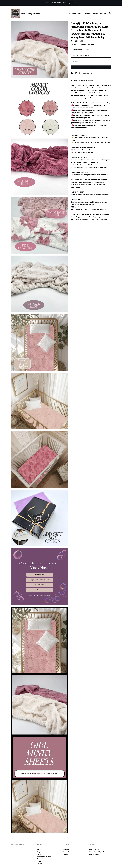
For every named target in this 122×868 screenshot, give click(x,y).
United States (85, 44)
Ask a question (87, 73)
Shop (68, 13)
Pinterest (66, 852)
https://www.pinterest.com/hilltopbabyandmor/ (89, 209)
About (80, 13)
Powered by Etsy (94, 854)
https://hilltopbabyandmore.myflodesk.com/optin (89, 219)
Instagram (66, 854)
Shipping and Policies (44, 857)
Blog (74, 13)
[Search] (110, 13)
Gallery (95, 13)
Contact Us (41, 859)
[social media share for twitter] (76, 73)
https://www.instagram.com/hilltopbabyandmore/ (89, 202)
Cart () (103, 13)
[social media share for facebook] (72, 73)
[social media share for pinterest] (80, 73)
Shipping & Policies (86, 80)
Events (88, 13)
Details (74, 80)
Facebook (66, 849)
